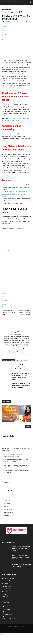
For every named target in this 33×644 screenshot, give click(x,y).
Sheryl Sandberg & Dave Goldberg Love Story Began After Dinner (24, 312)
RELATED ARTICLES (8, 360)
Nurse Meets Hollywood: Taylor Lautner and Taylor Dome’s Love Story (20, 367)
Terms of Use (22, 628)
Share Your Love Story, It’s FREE (12, 626)
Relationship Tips (9, 509)
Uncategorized (8, 515)
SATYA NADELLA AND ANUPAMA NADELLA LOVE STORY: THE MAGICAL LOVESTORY (15, 194)
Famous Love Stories (11, 7)
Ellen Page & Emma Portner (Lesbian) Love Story (8, 312)
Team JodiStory (7, 22)
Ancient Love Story (9, 491)
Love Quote (7, 506)
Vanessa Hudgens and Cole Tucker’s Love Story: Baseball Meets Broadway (21, 386)
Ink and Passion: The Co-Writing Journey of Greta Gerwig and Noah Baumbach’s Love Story (15, 466)
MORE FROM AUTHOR (22, 360)
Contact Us (24, 626)
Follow (10, 614)
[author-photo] (17, 329)
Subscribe (13, 619)
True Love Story (8, 512)
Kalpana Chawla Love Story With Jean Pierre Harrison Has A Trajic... (21, 548)
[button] (3, 2)
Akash (4, 105)
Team (16, 628)
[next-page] (6, 392)
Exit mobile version (5, 634)
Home (3, 7)
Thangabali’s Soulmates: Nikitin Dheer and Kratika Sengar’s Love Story (15, 471)
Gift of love (7, 500)
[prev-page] (3, 392)
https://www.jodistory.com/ (16, 334)
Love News (7, 503)
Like (8, 610)
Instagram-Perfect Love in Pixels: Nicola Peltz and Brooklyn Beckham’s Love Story (15, 455)
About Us (10, 628)
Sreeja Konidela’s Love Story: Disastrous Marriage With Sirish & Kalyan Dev (21, 557)
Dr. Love (6, 494)
